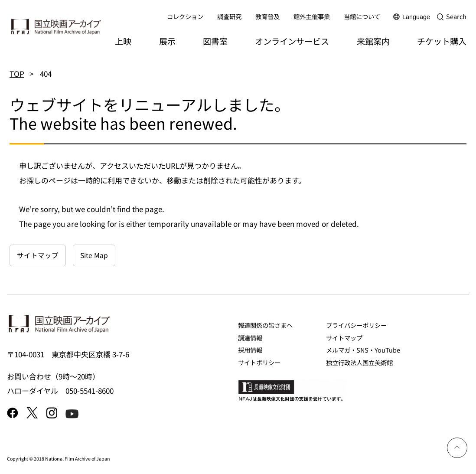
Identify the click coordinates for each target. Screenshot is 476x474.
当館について (362, 16)
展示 (167, 41)
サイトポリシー (259, 362)
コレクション (185, 16)
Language (416, 17)
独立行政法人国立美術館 (359, 362)
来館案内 (373, 41)
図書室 (215, 41)
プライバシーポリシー (356, 325)
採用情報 (250, 350)
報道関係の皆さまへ (265, 325)
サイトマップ (38, 255)
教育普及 (267, 16)
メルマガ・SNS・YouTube (363, 350)
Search (456, 16)
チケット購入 (442, 41)
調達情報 (250, 338)
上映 (123, 41)
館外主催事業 (312, 16)
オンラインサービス (292, 41)
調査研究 (229, 16)
